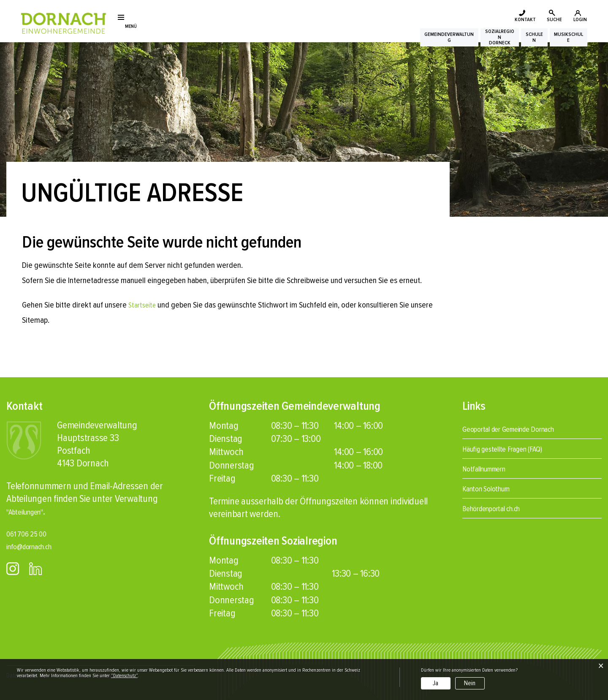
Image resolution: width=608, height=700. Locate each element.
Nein (470, 683)
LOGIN (578, 16)
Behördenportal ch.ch (503, 508)
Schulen (512, 43)
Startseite (144, 305)
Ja (436, 683)
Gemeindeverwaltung (383, 43)
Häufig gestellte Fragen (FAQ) (517, 448)
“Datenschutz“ (124, 676)
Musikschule (564, 43)
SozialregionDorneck (459, 43)
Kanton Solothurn (496, 488)
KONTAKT (479, 16)
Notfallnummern (493, 468)
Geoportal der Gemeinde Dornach (526, 429)
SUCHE (531, 16)
